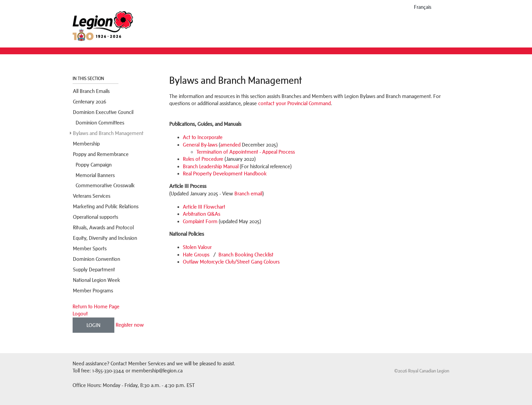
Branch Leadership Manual (211, 166)
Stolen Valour (197, 247)
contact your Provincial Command (294, 103)
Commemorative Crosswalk (105, 185)
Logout (80, 314)
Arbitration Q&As (202, 214)
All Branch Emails (91, 91)
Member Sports (90, 248)
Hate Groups (196, 255)
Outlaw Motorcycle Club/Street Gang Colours (231, 262)
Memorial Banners (95, 175)
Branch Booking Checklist (246, 255)
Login (93, 325)
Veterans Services (92, 196)
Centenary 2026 (90, 102)
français (423, 7)
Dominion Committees (100, 123)
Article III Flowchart (204, 207)
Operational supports (96, 217)
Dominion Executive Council (103, 112)
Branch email (248, 194)
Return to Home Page (96, 306)
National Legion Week (97, 280)
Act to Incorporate (203, 137)
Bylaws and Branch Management (108, 133)
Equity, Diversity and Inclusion (105, 238)
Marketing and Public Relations (106, 206)
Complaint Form (200, 221)
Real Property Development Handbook (225, 173)
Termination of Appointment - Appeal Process (246, 152)
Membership (86, 144)
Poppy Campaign (94, 165)
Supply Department (94, 269)
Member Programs (93, 291)
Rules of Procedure (203, 159)
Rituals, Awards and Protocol (103, 227)
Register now (130, 324)
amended (230, 145)
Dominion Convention (97, 259)
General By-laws (200, 145)
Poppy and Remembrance (101, 154)
